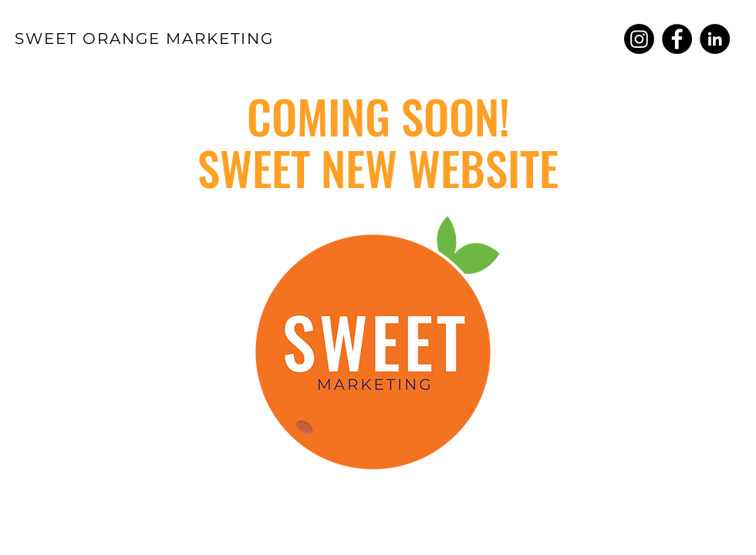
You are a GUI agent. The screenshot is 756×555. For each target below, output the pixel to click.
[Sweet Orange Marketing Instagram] (639, 39)
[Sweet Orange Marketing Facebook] (677, 39)
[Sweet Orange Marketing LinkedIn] (715, 39)
